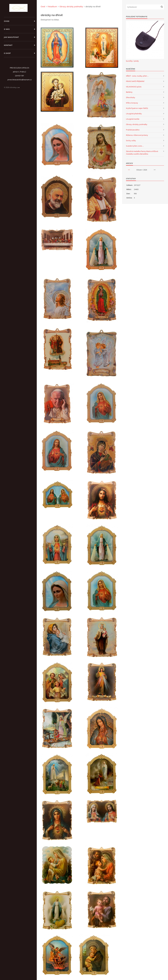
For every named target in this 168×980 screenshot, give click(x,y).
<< (129, 170)
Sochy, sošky (131, 140)
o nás (7, 29)
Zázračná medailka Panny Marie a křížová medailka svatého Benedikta (142, 153)
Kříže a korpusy (132, 103)
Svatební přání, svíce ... (135, 146)
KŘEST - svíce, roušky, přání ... (137, 76)
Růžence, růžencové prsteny (137, 135)
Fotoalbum (52, 6)
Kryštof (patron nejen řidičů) (137, 108)
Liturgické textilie (133, 119)
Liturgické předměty (134, 114)
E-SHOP (7, 53)
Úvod (7, 21)
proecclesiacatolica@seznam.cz (20, 80)
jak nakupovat (11, 37)
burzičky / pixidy (132, 61)
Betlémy (129, 92)
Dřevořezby (131, 97)
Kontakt (8, 45)
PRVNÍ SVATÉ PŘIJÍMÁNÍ (135, 81)
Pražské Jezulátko (133, 130)
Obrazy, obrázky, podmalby (71, 6)
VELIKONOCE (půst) (134, 87)
